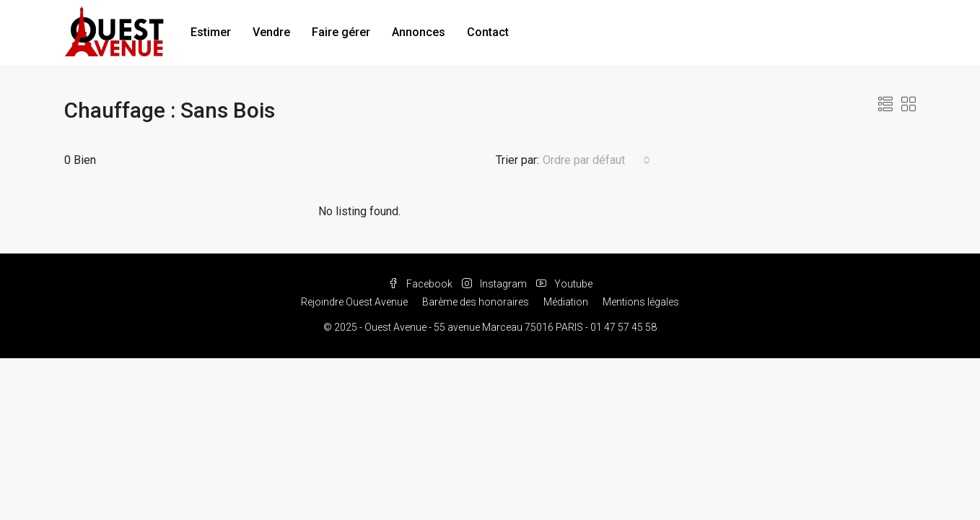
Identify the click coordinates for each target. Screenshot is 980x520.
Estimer (211, 32)
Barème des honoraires (476, 302)
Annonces (419, 32)
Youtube (564, 284)
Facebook (421, 284)
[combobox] (596, 160)
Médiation (566, 302)
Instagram (495, 284)
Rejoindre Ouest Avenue (354, 302)
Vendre (271, 32)
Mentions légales (641, 302)
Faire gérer (341, 32)
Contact (488, 32)
